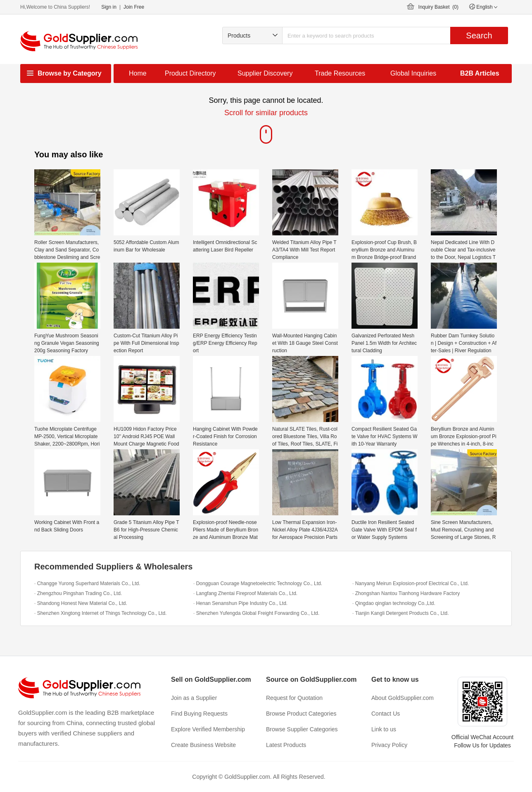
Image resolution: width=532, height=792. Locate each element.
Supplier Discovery (265, 73)
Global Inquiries (413, 73)
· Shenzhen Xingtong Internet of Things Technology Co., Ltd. (100, 613)
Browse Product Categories (301, 714)
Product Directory (190, 73)
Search (479, 36)
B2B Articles (480, 73)
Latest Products (286, 745)
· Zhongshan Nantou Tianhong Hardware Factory (406, 593)
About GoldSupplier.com (403, 698)
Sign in (109, 7)
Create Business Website (203, 745)
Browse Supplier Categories (302, 729)
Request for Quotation (294, 698)
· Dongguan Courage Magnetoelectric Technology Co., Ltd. (258, 583)
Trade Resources (340, 73)
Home (138, 73)
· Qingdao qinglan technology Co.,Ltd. (394, 603)
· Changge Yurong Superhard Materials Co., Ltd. (87, 583)
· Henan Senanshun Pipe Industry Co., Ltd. (240, 603)
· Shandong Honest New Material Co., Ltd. (81, 603)
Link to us (384, 729)
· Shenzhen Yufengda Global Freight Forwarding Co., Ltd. (256, 613)
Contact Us (386, 714)
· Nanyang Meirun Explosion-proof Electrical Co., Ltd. (411, 583)
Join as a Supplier (194, 698)
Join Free (134, 7)
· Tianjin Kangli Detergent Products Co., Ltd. (400, 613)
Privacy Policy (389, 745)
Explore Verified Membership (208, 729)
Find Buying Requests (199, 714)
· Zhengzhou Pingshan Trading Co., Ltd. (78, 593)
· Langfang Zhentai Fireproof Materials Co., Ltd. (245, 593)
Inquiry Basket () (438, 7)
